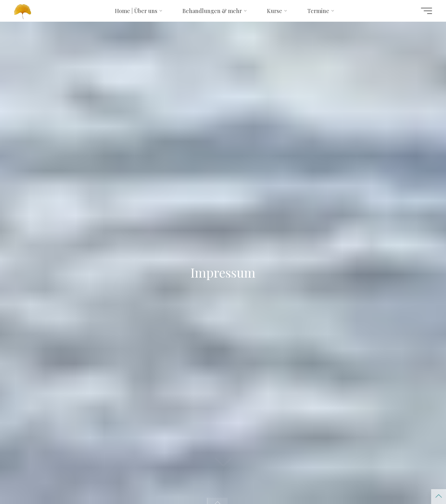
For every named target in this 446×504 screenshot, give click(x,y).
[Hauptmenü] (426, 11)
